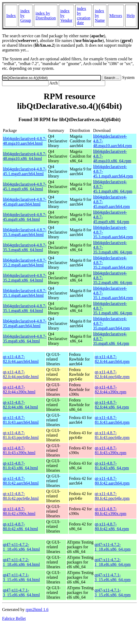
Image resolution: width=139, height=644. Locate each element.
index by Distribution (46, 16)
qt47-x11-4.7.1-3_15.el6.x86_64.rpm (113, 577)
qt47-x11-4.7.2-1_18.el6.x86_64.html (21, 547)
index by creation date (84, 16)
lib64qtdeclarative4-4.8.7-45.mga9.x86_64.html (25, 217)
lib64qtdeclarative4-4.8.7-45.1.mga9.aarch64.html (25, 171)
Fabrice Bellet (14, 618)
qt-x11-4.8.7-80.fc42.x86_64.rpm (112, 526)
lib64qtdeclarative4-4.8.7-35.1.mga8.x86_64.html (25, 308)
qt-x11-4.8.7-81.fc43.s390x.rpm (110, 450)
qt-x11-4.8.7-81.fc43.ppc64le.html (21, 435)
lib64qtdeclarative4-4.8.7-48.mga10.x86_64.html (25, 156)
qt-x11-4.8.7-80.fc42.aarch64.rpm (112, 481)
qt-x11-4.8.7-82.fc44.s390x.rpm (110, 390)
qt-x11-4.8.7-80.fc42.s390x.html (19, 511)
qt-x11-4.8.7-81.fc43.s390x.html (19, 450)
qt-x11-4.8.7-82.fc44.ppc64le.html (21, 374)
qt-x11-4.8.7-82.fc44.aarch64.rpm (112, 359)
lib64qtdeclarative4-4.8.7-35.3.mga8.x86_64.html (25, 247)
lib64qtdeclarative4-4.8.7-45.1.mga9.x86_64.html (25, 187)
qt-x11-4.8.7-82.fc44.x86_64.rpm (112, 405)
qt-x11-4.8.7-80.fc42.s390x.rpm (110, 511)
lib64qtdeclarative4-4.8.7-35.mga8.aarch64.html (25, 323)
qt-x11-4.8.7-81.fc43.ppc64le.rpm (112, 435)
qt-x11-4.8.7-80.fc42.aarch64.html (21, 481)
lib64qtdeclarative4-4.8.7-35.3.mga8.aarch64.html (25, 232)
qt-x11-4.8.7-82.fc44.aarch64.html (21, 359)
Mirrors (116, 16)
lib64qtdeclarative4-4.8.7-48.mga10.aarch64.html (25, 141)
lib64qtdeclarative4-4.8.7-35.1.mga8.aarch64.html (25, 293)
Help (131, 16)
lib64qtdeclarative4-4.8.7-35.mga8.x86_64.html (25, 339)
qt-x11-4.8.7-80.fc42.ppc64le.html (21, 496)
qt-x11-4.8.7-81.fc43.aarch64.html (21, 420)
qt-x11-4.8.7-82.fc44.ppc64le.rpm (112, 374)
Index (11, 16)
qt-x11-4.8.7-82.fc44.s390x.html (19, 390)
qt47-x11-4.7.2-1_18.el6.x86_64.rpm (113, 547)
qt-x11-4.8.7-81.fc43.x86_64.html (20, 466)
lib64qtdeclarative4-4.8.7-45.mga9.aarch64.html (25, 202)
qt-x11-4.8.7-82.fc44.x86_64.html (20, 405)
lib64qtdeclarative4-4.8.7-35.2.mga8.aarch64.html (25, 263)
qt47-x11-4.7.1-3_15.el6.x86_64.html (21, 577)
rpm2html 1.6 (37, 610)
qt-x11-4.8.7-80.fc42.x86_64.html (20, 526)
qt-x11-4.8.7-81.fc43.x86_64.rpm (112, 466)
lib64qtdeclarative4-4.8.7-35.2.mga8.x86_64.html (25, 278)
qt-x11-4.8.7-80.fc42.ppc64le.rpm (112, 496)
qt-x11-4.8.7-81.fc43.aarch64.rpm (112, 420)
